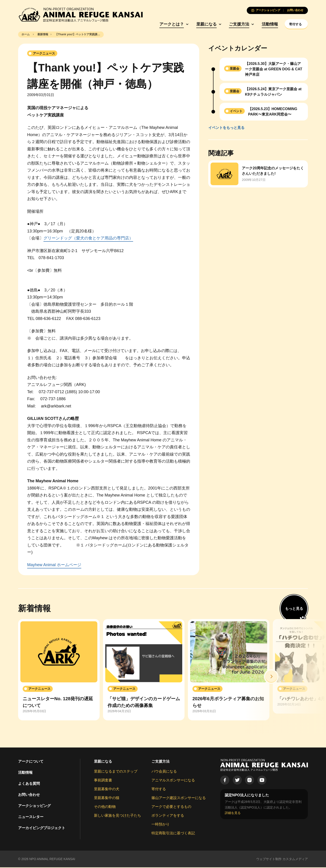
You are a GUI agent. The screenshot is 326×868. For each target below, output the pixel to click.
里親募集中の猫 (107, 798)
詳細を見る (233, 814)
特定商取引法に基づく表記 (173, 834)
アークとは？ (158, 24)
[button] (271, 677)
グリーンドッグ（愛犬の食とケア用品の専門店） (88, 239)
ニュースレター (31, 817)
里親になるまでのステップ (116, 772)
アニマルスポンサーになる (173, 781)
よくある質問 (29, 784)
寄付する (159, 789)
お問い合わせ (29, 795)
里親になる (193, 24)
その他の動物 (105, 807)
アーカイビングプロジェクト (42, 828)
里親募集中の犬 (107, 789)
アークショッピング (34, 806)
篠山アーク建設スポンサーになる (179, 798)
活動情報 (256, 24)
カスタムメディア (295, 859)
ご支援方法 (225, 24)
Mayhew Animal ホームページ (54, 565)
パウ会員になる (164, 772)
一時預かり (161, 825)
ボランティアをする (168, 816)
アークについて (31, 762)
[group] (59, 670)
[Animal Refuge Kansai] (80, 15)
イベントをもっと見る (226, 128)
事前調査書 (103, 781)
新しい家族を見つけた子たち (117, 816)
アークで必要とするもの (171, 807)
